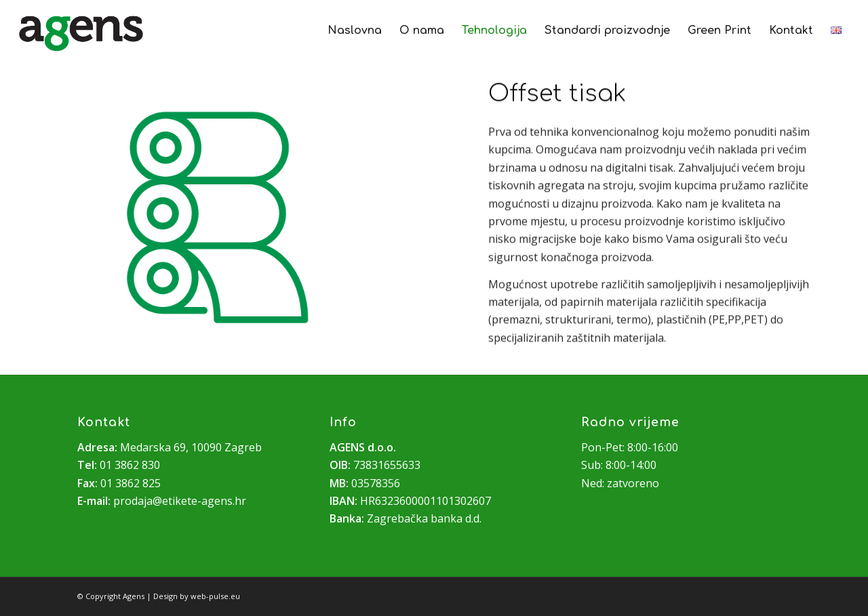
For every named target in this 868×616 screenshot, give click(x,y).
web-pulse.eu (215, 596)
